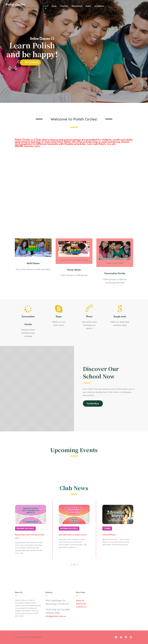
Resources (81, 604)
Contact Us (81, 607)
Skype (59, 316)
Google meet (120, 316)
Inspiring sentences (25, 528)
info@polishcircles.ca (56, 616)
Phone (89, 316)
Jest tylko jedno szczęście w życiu (73, 535)
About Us (80, 601)
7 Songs (107, 528)
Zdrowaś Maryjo (109, 535)
